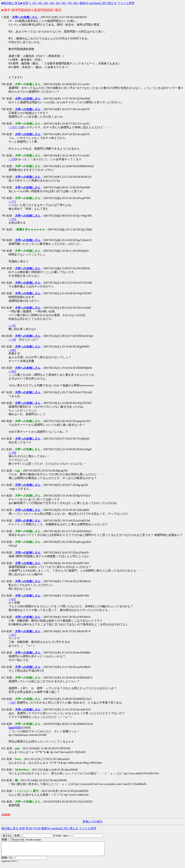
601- (64, 3)
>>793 (12, 219)
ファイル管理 (126, 3)
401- (53, 3)
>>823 (12, 635)
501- (58, 3)
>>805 (12, 371)
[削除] (18, 728)
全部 (25, 3)
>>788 (20, 127)
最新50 (84, 3)
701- (70, 3)
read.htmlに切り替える (103, 3)
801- (76, 3)
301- (46, 3)
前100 (29, 828)
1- (30, 3)
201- (41, 3)
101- (35, 3)
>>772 (12, 202)
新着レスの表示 (93, 821)
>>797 (12, 326)
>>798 (12, 340)
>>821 (12, 599)
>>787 (12, 127)
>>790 (12, 159)
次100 (37, 828)
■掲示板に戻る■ (12, 3)
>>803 (12, 350)
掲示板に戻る (10, 828)
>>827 (12, 703)
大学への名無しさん (25, 17)
